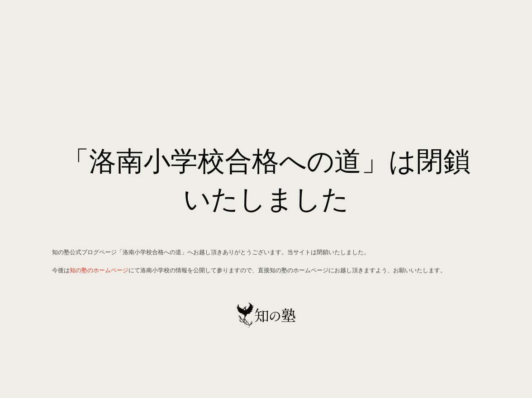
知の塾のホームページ (99, 270)
